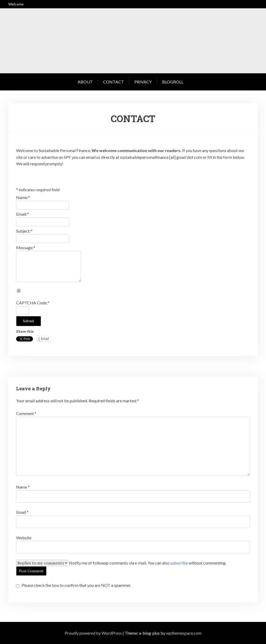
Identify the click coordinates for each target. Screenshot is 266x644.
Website (24, 538)
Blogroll (173, 82)
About (85, 82)
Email (22, 512)
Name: (23, 197)
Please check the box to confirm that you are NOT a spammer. (74, 585)
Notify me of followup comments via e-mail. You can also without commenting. (148, 563)
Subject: (24, 231)
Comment (26, 413)
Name (23, 487)
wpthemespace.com (184, 633)
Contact (114, 82)
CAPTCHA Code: (33, 303)
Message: (26, 248)
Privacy (143, 82)
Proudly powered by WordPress (93, 633)
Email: (22, 214)
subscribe (179, 563)
